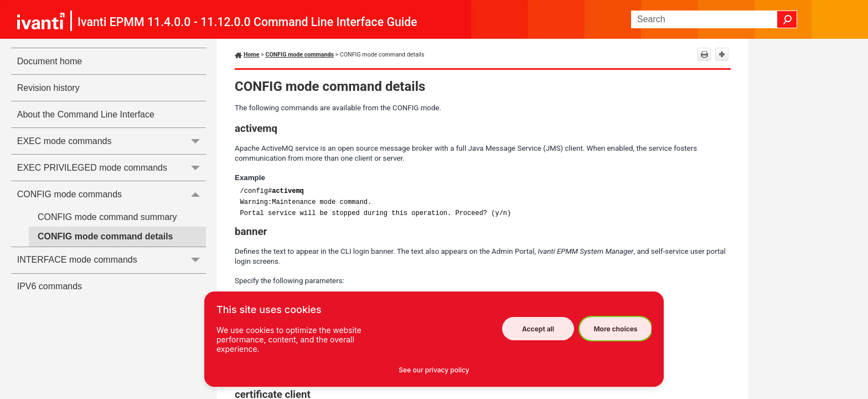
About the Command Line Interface (86, 114)
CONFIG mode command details (105, 236)
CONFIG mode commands (112, 194)
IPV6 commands (50, 286)
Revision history (48, 88)
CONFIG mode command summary (107, 217)
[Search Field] (714, 19)
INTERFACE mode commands (112, 260)
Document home (50, 61)
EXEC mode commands (112, 141)
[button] (787, 19)
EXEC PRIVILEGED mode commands (112, 168)
